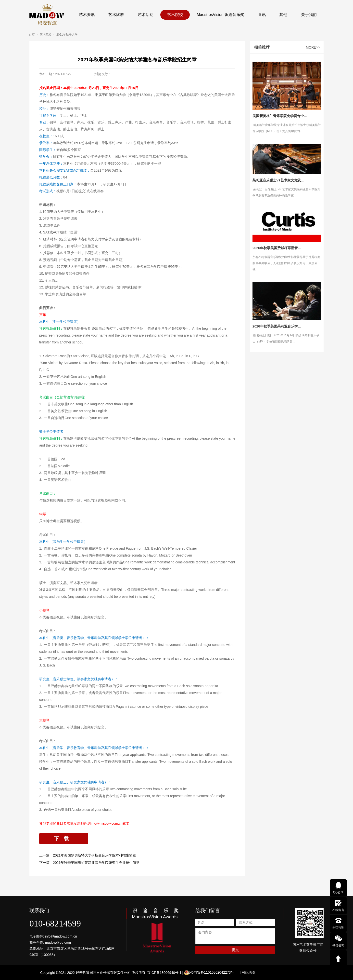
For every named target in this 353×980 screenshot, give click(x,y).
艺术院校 (175, 15)
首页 (32, 35)
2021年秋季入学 (67, 35)
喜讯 (262, 15)
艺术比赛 (116, 15)
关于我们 (309, 15)
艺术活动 (146, 15)
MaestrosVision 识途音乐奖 (220, 15)
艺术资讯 (87, 15)
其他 (283, 15)
